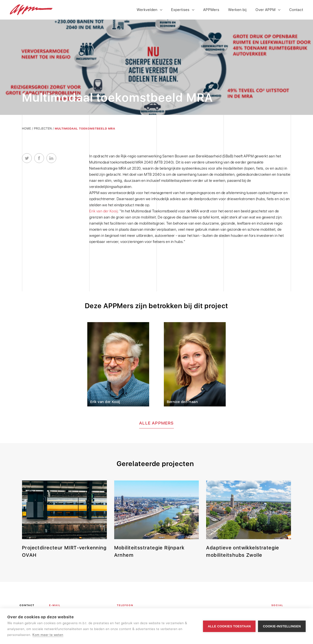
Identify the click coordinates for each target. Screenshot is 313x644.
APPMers (211, 10)
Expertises (180, 10)
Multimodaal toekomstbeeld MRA (85, 129)
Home (27, 129)
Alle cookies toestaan (229, 626)
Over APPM (266, 10)
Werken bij (237, 10)
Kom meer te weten (48, 635)
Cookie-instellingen (282, 626)
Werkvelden (147, 10)
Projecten (43, 129)
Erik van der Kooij (103, 211)
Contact (296, 10)
